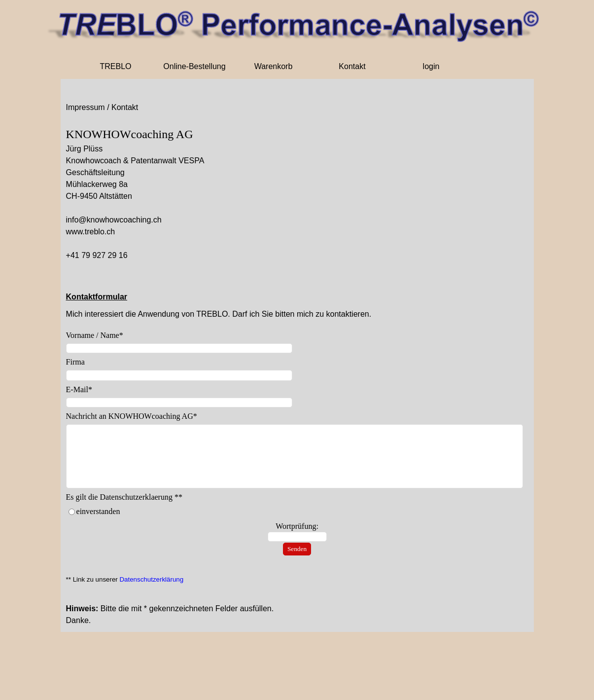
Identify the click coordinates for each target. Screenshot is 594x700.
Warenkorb (274, 66)
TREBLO (115, 66)
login (431, 66)
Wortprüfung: (297, 526)
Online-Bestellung (194, 66)
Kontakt (352, 66)
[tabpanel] (297, 193)
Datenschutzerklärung (151, 579)
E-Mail (79, 389)
